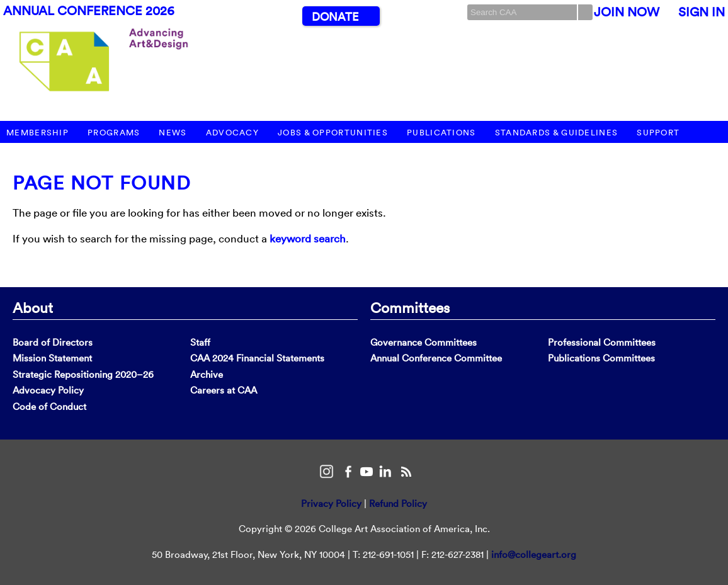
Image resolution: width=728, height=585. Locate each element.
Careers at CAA (224, 390)
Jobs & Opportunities (333, 133)
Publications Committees (601, 358)
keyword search (308, 238)
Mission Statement (52, 358)
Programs (114, 133)
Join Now (627, 12)
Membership (37, 133)
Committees (410, 307)
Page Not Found (102, 183)
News (173, 133)
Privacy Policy (331, 503)
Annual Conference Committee (436, 358)
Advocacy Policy (48, 390)
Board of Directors (53, 342)
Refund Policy (398, 503)
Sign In (702, 12)
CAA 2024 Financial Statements (257, 358)
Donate (335, 17)
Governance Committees (424, 342)
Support (658, 133)
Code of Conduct (49, 406)
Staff (200, 342)
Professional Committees (602, 342)
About (33, 307)
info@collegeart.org (534, 554)
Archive (207, 374)
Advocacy (232, 133)
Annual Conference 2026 (89, 11)
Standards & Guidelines (557, 133)
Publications (441, 133)
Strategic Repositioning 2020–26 (83, 374)
